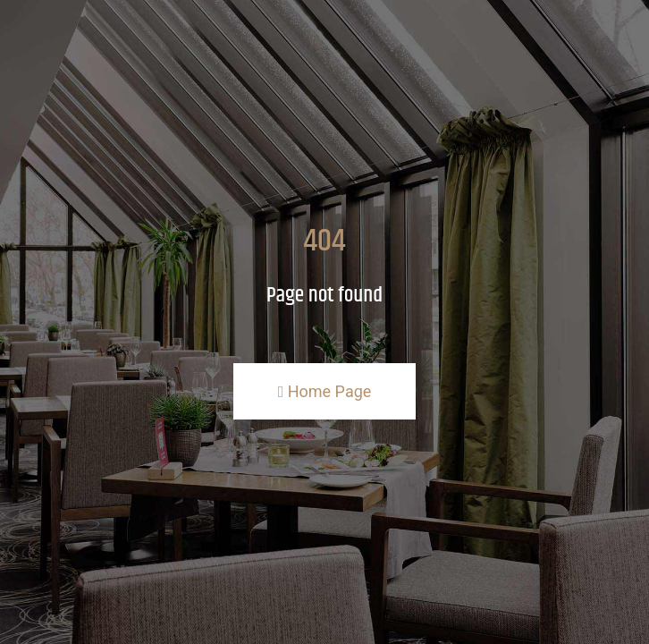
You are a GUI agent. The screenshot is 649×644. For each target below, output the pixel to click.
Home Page (325, 391)
